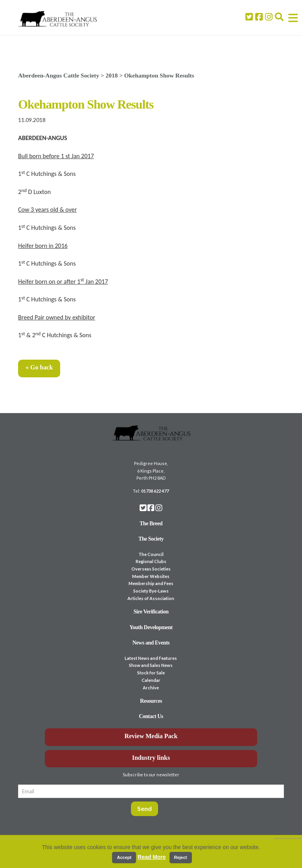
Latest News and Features (151, 658)
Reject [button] (181, 857)
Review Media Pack (151, 736)
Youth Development (151, 627)
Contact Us (151, 716)
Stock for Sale (151, 673)
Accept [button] (124, 857)
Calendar (151, 680)
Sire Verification (151, 612)
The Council (151, 554)
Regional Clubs (151, 561)
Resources (151, 701)
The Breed (151, 524)
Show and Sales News (151, 665)
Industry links (151, 758)
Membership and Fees (151, 583)
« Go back (39, 367)
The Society (151, 539)
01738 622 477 (155, 491)
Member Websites (151, 576)
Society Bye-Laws (151, 591)
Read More (152, 857)
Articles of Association (151, 598)
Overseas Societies (151, 569)
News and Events (151, 643)
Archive (151, 688)
